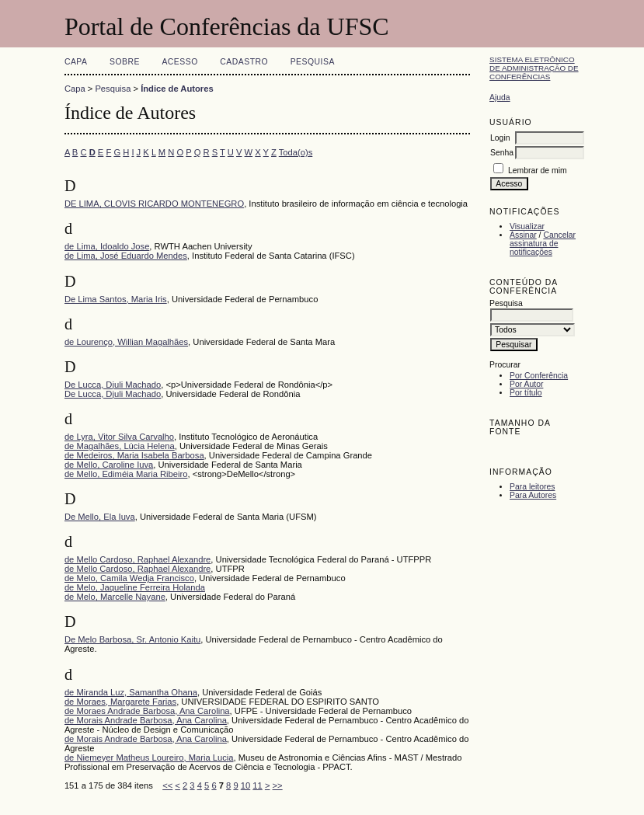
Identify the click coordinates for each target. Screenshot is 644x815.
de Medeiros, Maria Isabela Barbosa (134, 455)
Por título (526, 393)
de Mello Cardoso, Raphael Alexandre (138, 559)
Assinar (523, 235)
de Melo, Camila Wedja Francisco (129, 578)
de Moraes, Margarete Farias (120, 702)
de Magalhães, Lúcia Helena (120, 446)
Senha (502, 153)
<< (167, 785)
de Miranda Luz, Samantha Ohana (131, 692)
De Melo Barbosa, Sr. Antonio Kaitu (132, 639)
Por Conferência (539, 376)
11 (257, 785)
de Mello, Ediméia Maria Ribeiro (126, 474)
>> (278, 785)
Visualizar (527, 226)
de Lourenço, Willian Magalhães (126, 342)
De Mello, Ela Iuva (100, 517)
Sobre (125, 62)
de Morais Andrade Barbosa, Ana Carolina (146, 720)
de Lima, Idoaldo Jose (107, 246)
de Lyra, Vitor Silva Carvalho (119, 437)
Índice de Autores (177, 89)
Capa (76, 62)
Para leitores (532, 487)
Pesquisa (313, 62)
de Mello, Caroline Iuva (109, 465)
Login (500, 138)
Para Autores (533, 495)
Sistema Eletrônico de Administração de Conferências (534, 68)
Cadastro (244, 62)
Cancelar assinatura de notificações (543, 244)
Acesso (179, 62)
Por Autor (526, 384)
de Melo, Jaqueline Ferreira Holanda (135, 587)
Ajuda (500, 98)
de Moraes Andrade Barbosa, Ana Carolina (147, 711)
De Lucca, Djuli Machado (113, 385)
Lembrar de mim (538, 171)
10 (245, 785)
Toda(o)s (296, 152)
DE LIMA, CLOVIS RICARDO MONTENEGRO (154, 204)
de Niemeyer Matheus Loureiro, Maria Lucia (149, 758)
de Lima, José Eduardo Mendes (126, 256)
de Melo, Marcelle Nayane (115, 597)
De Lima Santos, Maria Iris (116, 299)
